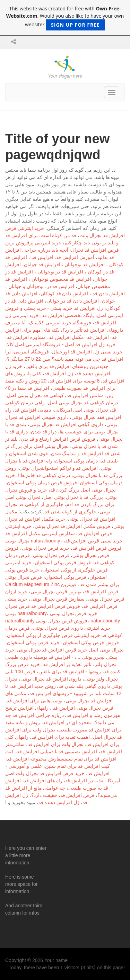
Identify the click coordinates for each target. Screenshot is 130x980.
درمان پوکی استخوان (76, 461)
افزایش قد (98, 337)
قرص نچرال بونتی (51, 555)
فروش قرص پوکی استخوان (63, 563)
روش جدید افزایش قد (33, 686)
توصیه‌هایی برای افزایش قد (35, 701)
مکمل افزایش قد (67, 337)
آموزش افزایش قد (75, 257)
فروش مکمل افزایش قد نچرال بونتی (72, 526)
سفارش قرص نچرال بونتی (58, 599)
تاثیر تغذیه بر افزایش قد (67, 664)
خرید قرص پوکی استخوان (33, 642)
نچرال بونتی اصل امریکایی (81, 410)
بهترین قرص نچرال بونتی (56, 592)
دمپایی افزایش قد (33, 410)
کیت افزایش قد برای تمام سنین (77, 766)
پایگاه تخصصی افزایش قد (68, 315)
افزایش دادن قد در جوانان (73, 301)
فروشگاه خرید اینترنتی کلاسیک (60, 323)
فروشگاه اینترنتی (31, 352)
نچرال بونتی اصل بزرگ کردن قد (83, 490)
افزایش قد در (61, 286)
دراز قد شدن (44, 432)
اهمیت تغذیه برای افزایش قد (61, 737)
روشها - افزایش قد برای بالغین (70, 672)
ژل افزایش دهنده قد (59, 802)
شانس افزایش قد (85, 395)
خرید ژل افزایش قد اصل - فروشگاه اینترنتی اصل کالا (61, 344)
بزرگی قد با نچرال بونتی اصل (73, 497)
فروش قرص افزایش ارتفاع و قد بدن (58, 439)
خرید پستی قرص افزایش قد (94, 541)
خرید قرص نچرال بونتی (46, 548)
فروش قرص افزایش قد (97, 548)
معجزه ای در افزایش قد (68, 722)
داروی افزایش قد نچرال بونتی (51, 679)
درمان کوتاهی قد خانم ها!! (44, 475)
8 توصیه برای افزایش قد (75, 381)
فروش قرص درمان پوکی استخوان (42, 483)
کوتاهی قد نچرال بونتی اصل (35, 395)
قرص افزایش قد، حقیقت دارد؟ (63, 795)
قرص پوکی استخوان (66, 577)
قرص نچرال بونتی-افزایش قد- (83, 708)
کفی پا (35, 374)
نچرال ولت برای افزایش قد (56, 744)
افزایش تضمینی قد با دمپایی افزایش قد (57, 752)
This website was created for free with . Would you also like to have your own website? (65, 18)
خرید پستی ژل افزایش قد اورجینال (87, 352)
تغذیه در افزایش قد (85, 781)
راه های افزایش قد (43, 781)
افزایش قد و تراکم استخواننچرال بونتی (58, 468)
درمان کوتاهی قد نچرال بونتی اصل (83, 403)
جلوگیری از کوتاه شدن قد (71, 512)
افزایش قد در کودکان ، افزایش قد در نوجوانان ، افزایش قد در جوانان (60, 272)
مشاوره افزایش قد (26, 337)
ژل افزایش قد (59, 374)
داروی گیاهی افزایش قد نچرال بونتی (66, 424)
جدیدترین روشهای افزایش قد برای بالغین (67, 366)
